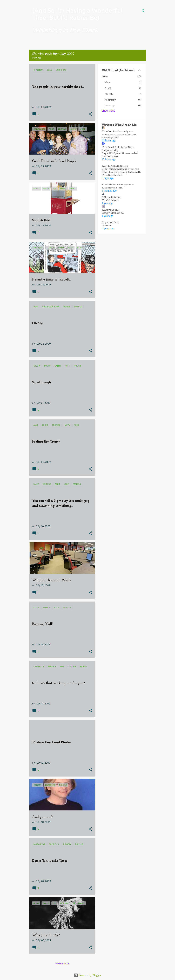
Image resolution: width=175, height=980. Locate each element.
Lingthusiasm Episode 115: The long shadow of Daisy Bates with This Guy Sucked (121, 172)
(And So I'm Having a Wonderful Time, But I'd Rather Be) (77, 14)
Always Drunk (110, 210)
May (107, 82)
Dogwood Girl (110, 222)
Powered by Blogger (87, 975)
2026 (105, 77)
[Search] (144, 11)
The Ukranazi (110, 200)
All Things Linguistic (115, 166)
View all (37, 58)
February (110, 100)
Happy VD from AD (113, 213)
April (108, 88)
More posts (62, 964)
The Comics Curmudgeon (117, 131)
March (109, 94)
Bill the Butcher (111, 197)
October (107, 225)
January (109, 105)
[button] (90, 114)
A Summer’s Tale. (112, 188)
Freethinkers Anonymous (118, 185)
